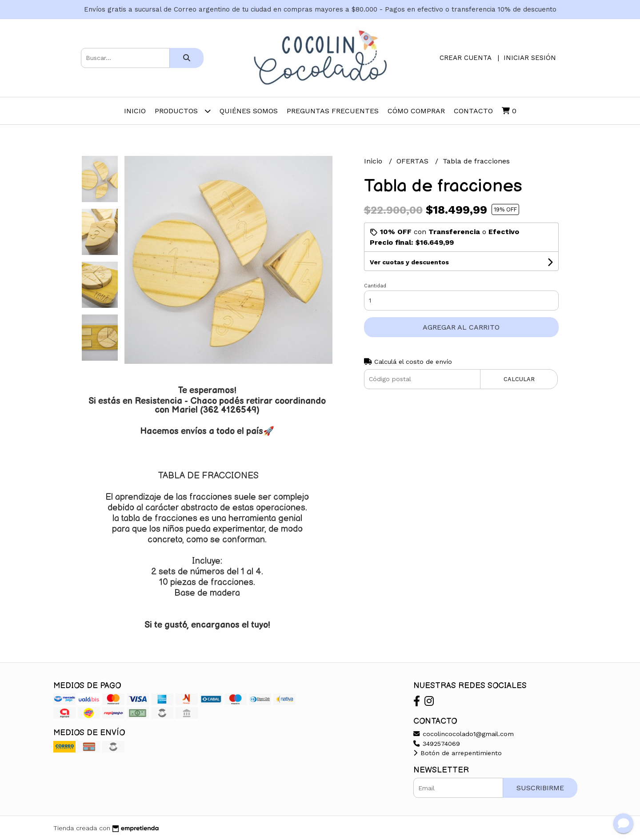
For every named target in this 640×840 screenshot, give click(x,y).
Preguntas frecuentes (333, 111)
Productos (183, 111)
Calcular (519, 379)
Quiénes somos (249, 111)
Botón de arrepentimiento (458, 753)
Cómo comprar (416, 111)
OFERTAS (414, 161)
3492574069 (437, 744)
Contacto (473, 111)
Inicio (135, 111)
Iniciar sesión (530, 58)
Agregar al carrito (461, 327)
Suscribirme (540, 788)
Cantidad (375, 286)
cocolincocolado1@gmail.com (464, 734)
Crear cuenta (465, 58)
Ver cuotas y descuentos (409, 262)
